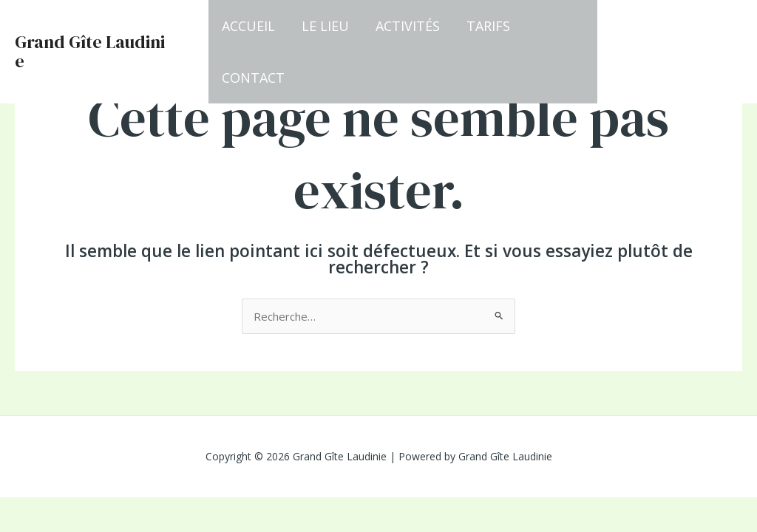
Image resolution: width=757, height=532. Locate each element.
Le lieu (325, 26)
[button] (677, 52)
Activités (408, 26)
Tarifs (488, 26)
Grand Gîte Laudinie (90, 51)
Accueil (248, 26)
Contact (253, 78)
